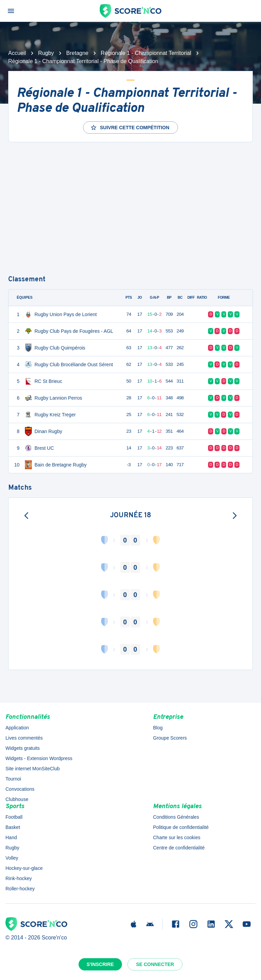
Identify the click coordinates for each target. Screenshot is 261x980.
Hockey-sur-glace (24, 868)
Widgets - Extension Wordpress (39, 758)
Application (17, 728)
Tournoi (13, 779)
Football (14, 817)
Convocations (20, 789)
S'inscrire (100, 964)
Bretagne (77, 53)
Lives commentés (24, 738)
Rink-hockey (19, 878)
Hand (11, 837)
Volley (12, 858)
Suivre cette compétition (130, 128)
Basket (13, 827)
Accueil (17, 53)
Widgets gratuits (23, 748)
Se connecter (155, 964)
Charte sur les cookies (177, 837)
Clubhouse (17, 799)
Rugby (46, 53)
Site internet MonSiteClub (33, 769)
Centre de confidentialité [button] (179, 848)
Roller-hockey (20, 889)
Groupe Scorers (170, 738)
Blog (158, 728)
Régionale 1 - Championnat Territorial (146, 53)
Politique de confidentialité (181, 827)
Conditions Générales (176, 817)
